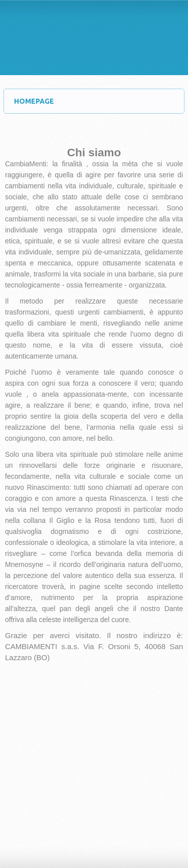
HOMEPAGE (99, 101)
